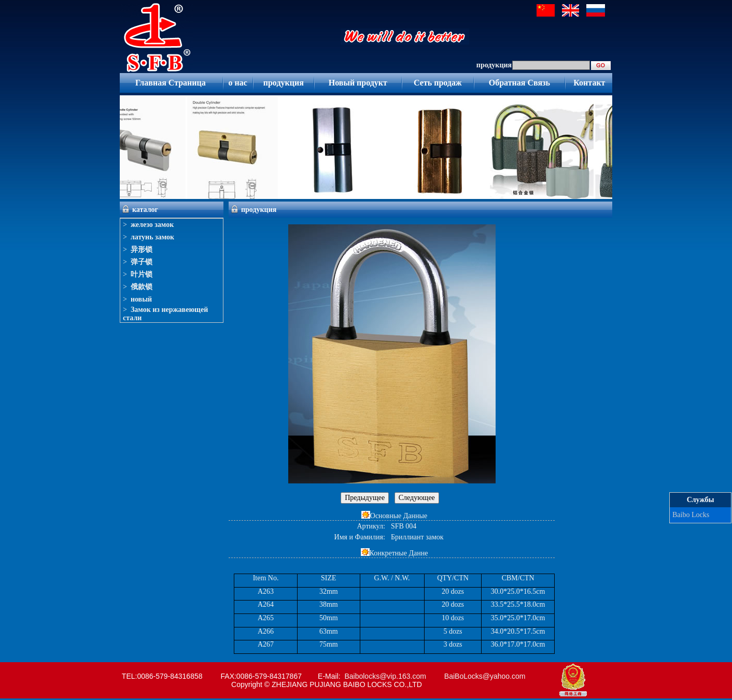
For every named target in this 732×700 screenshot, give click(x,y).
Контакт (589, 83)
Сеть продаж (438, 83)
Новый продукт (358, 83)
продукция (284, 83)
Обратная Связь (519, 83)
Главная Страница (171, 83)
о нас (237, 83)
